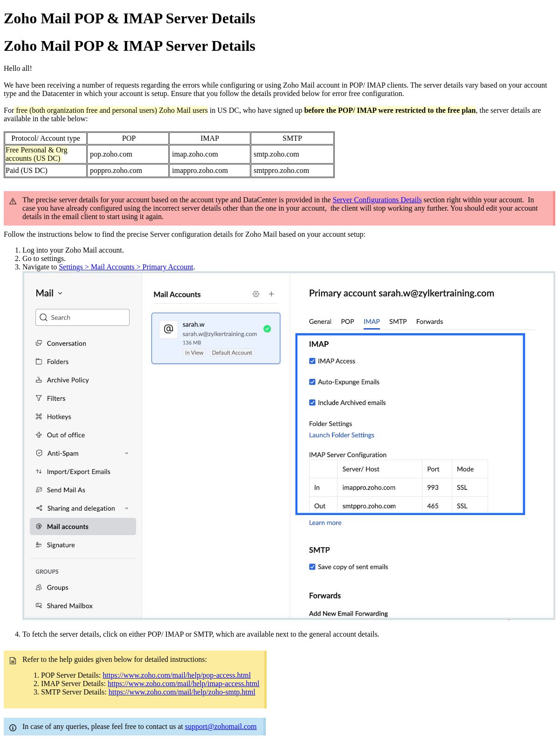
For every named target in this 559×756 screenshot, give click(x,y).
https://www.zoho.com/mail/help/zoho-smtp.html (182, 692)
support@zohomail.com (221, 726)
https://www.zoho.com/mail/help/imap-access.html (184, 684)
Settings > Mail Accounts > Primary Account (126, 267)
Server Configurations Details (377, 200)
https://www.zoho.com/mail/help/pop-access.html (177, 675)
